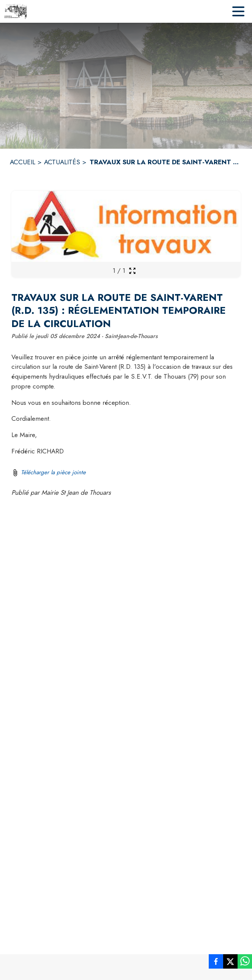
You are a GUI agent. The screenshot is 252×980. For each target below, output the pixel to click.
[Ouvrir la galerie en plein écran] (132, 271)
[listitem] (216, 963)
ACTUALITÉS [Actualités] (62, 162)
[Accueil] (16, 11)
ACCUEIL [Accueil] (23, 162)
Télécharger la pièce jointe (53, 472)
